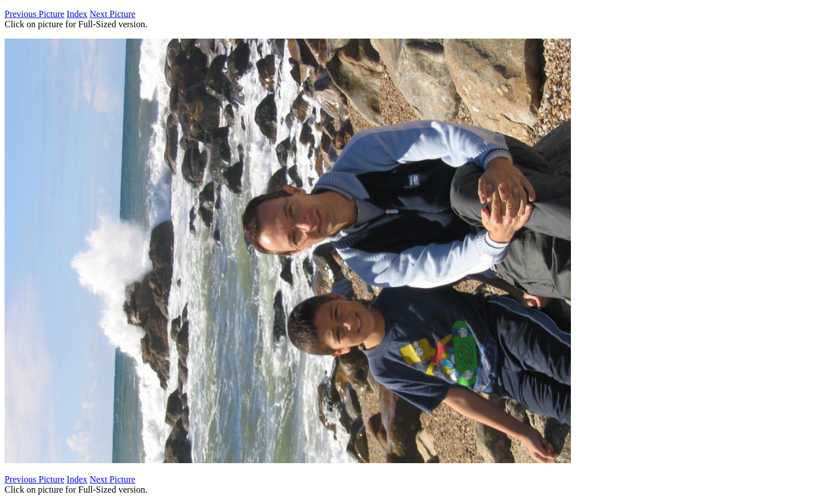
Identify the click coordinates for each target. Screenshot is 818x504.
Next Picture (112, 14)
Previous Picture (34, 14)
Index (77, 14)
